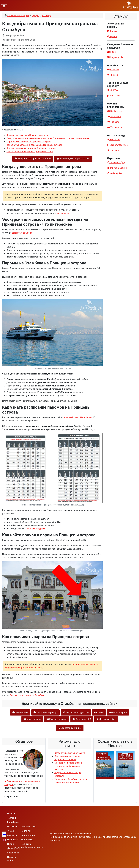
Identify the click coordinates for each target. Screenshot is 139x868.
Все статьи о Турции (70, 728)
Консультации (28, 835)
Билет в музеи (118, 712)
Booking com (115, 111)
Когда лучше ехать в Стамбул (70, 753)
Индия (10, 844)
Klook (111, 52)
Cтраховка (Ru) (82, 719)
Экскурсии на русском (76, 712)
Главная (11, 814)
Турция (11, 831)
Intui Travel (114, 96)
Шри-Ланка (13, 822)
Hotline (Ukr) (114, 173)
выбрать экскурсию (22, 233)
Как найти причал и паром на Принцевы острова (31, 148)
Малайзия (12, 827)
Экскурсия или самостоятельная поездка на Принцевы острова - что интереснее (48, 138)
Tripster (112, 31)
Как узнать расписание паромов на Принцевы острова (34, 145)
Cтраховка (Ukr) (106, 719)
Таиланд (12, 818)
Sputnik (112, 37)
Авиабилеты (20, 712)
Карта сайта (27, 840)
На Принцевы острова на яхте (73, 159)
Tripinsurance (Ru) (117, 168)
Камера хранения (57, 719)
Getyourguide (115, 57)
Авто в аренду (32, 719)
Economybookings (117, 145)
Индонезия (13, 840)
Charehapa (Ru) (116, 162)
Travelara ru (114, 127)
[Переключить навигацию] (4, 6)
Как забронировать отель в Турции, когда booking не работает (68, 766)
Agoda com (114, 117)
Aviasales (113, 69)
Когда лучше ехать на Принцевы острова (27, 135)
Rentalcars (114, 139)
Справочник (13, 853)
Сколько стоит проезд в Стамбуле (27, 695)
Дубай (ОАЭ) (14, 848)
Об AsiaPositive (28, 827)
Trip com (113, 122)
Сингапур (12, 835)
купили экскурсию (36, 529)
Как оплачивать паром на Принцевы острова (30, 151)
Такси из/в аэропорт (45, 712)
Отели (99, 712)
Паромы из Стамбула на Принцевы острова (29, 142)
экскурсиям (63, 213)
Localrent (113, 150)
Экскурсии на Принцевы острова (33, 159)
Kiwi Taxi (113, 90)
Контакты (26, 831)
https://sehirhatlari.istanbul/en (78, 417)
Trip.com (113, 75)
